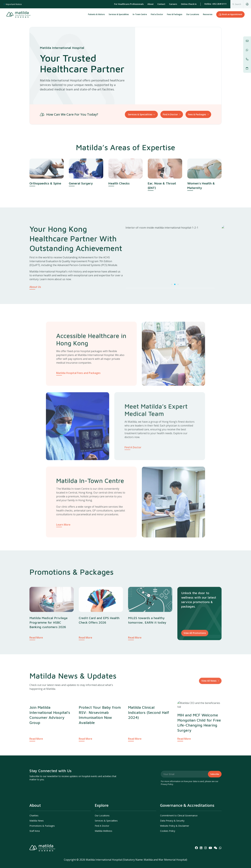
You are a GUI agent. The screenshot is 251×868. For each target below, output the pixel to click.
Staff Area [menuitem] (35, 831)
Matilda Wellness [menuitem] (103, 831)
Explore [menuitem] (102, 805)
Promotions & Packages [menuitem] (42, 826)
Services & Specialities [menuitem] (106, 821)
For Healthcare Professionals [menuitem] (129, 4)
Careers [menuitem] (173, 4)
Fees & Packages (175, 14)
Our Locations (193, 14)
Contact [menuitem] (161, 4)
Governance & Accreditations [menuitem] (187, 805)
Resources (208, 14)
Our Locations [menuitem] (102, 815)
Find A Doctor (170, 114)
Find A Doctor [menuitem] (102, 826)
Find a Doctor (157, 14)
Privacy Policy (167, 784)
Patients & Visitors (96, 14)
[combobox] (237, 4)
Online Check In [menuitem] (189, 4)
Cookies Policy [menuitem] (168, 831)
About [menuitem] (150, 4)
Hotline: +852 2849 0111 (215, 4)
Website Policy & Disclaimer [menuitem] (175, 826)
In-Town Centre (140, 14)
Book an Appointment (230, 14)
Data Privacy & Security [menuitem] (172, 821)
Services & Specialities (119, 14)
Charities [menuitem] (34, 815)
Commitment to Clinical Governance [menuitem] (179, 815)
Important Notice (13, 4)
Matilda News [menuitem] (37, 821)
